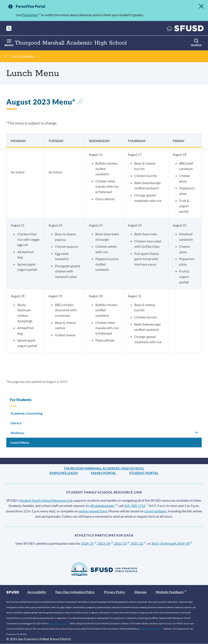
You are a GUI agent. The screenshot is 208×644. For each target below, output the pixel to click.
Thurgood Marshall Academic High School (104, 468)
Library (16, 423)
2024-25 (89, 543)
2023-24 (105, 543)
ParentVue (31, 15)
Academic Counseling (27, 413)
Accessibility (37, 592)
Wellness (17, 433)
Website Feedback (171, 592)
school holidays (155, 511)
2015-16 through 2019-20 (172, 543)
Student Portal (144, 473)
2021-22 (138, 543)
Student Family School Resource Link (46, 500)
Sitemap (140, 592)
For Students (23, 56)
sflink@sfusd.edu (103, 506)
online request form (93, 511)
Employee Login (64, 473)
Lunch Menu (20, 442)
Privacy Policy (115, 592)
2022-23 (122, 543)
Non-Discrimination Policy (75, 592)
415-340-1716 (136, 506)
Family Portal (103, 473)
